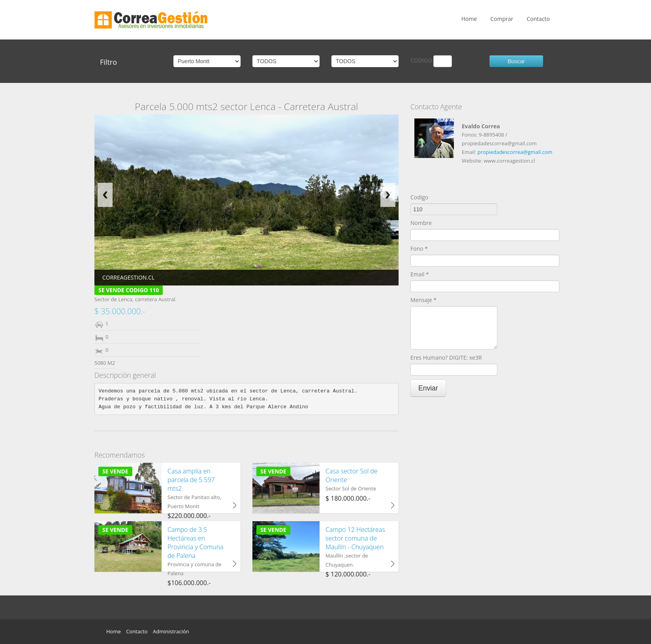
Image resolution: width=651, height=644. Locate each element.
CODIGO (421, 60)
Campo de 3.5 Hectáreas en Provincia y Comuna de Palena (196, 543)
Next (388, 195)
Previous (105, 195)
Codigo (419, 197)
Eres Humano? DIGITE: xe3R (446, 358)
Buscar (516, 61)
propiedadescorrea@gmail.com (515, 152)
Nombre (421, 223)
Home (469, 19)
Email (420, 274)
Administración (171, 631)
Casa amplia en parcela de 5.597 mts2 (191, 480)
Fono (419, 249)
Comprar (502, 19)
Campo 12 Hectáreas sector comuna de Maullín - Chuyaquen (355, 538)
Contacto (538, 19)
